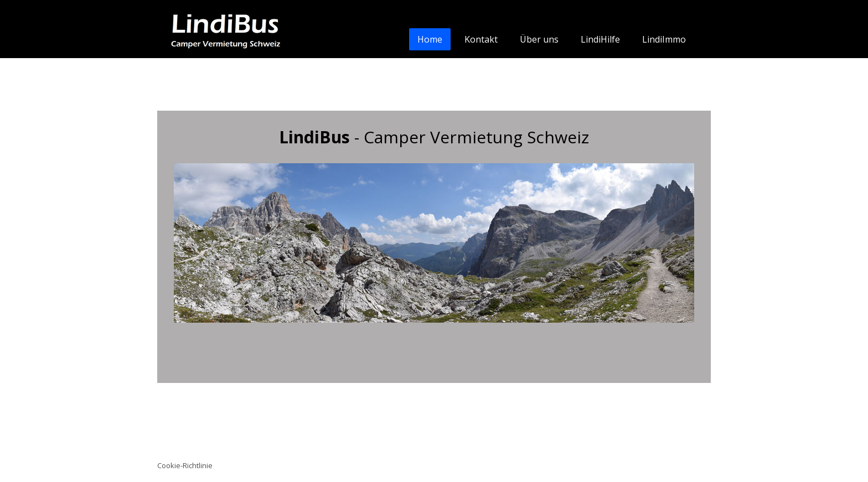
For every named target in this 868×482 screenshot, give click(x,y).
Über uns (539, 39)
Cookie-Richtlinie (185, 465)
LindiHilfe (600, 39)
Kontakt (481, 39)
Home (430, 39)
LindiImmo (664, 39)
